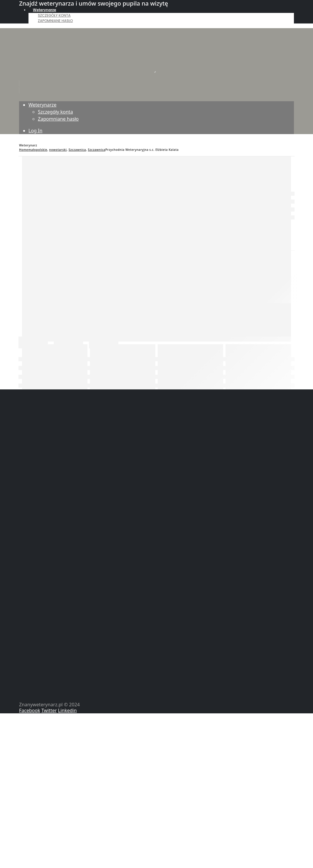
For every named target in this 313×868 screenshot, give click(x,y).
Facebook (30, 710)
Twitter (49, 710)
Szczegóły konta (54, 15)
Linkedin (68, 710)
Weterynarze (44, 10)
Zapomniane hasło (55, 21)
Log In (35, 131)
